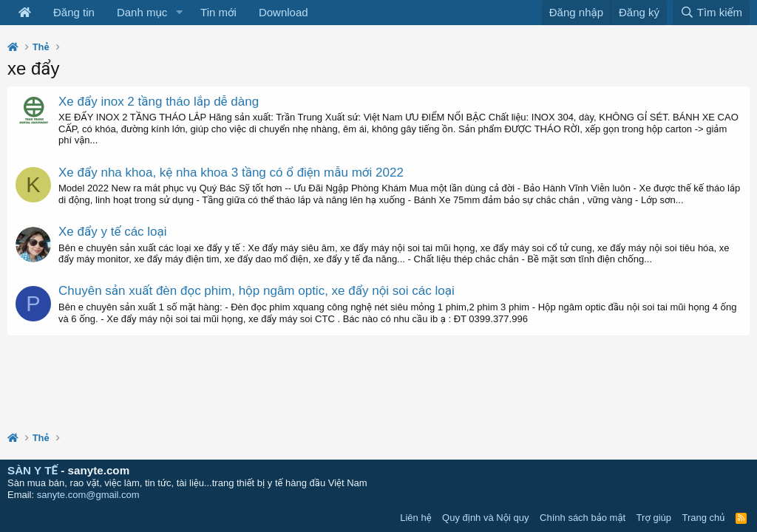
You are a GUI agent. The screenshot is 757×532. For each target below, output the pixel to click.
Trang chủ (704, 518)
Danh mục (142, 12)
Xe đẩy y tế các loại (113, 232)
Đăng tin (74, 12)
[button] (179, 13)
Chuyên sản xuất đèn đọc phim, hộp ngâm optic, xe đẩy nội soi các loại (257, 291)
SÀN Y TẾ (33, 470)
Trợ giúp (654, 518)
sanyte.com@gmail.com (88, 495)
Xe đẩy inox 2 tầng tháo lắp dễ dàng (159, 102)
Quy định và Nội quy (486, 518)
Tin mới (218, 12)
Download (284, 12)
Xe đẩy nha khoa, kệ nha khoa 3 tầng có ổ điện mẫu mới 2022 (231, 173)
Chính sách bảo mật (583, 518)
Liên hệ (415, 518)
